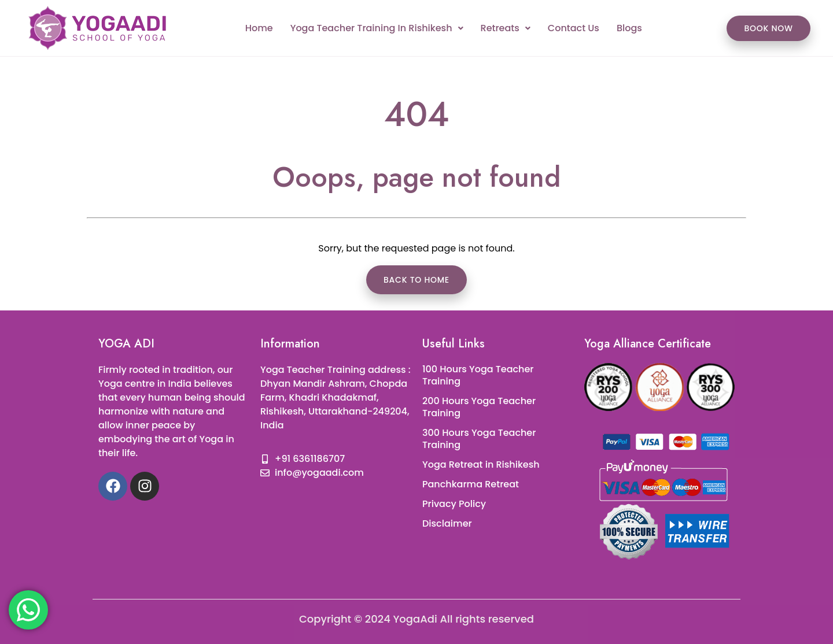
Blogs (629, 28)
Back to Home (417, 280)
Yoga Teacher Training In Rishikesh (377, 28)
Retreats (506, 28)
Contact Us (574, 28)
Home (259, 28)
